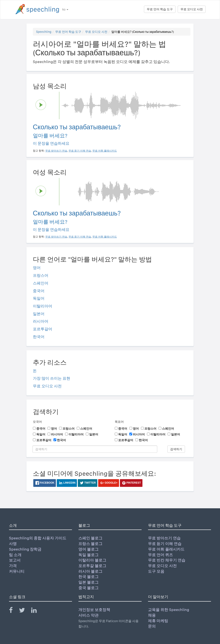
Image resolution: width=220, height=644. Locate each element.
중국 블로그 (89, 588)
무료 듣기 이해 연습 (165, 544)
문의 (152, 626)
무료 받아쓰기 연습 (164, 538)
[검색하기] (95, 449)
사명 (13, 544)
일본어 (39, 314)
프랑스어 (41, 275)
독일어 (39, 298)
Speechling (44, 32)
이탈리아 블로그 (92, 560)
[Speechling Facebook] (14, 611)
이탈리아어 (43, 306)
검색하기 (176, 449)
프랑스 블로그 (90, 544)
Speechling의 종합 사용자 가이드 (38, 538)
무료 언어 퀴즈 (160, 555)
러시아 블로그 (90, 571)
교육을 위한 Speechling (169, 610)
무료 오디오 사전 (192, 9)
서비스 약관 (89, 615)
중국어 (39, 291)
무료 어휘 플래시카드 (166, 549)
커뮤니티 (17, 571)
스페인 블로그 (90, 538)
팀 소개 (15, 555)
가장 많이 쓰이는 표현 (52, 378)
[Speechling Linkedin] (37, 611)
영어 (37, 268)
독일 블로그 (89, 555)
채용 (152, 615)
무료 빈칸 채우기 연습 (167, 560)
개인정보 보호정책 (94, 610)
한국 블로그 (89, 577)
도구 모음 (156, 571)
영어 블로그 (89, 549)
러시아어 (41, 321)
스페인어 (41, 283)
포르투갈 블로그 (92, 566)
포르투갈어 (43, 329)
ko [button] (65, 9)
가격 (13, 566)
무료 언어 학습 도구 (160, 9)
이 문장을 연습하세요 (51, 143)
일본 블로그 (89, 582)
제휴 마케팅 (158, 621)
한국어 (39, 337)
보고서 (15, 560)
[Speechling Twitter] (25, 611)
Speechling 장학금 (25, 549)
